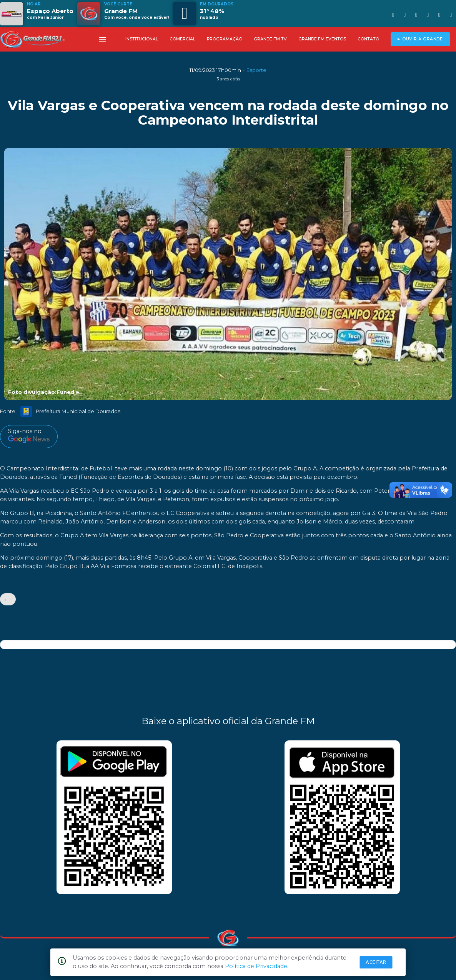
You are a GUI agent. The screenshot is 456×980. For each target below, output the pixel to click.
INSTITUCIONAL (142, 39)
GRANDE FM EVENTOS (322, 39)
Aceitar (376, 962)
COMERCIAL (182, 39)
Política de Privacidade (256, 966)
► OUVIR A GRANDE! (420, 39)
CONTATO (368, 39)
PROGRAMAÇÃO (225, 39)
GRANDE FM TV (270, 39)
